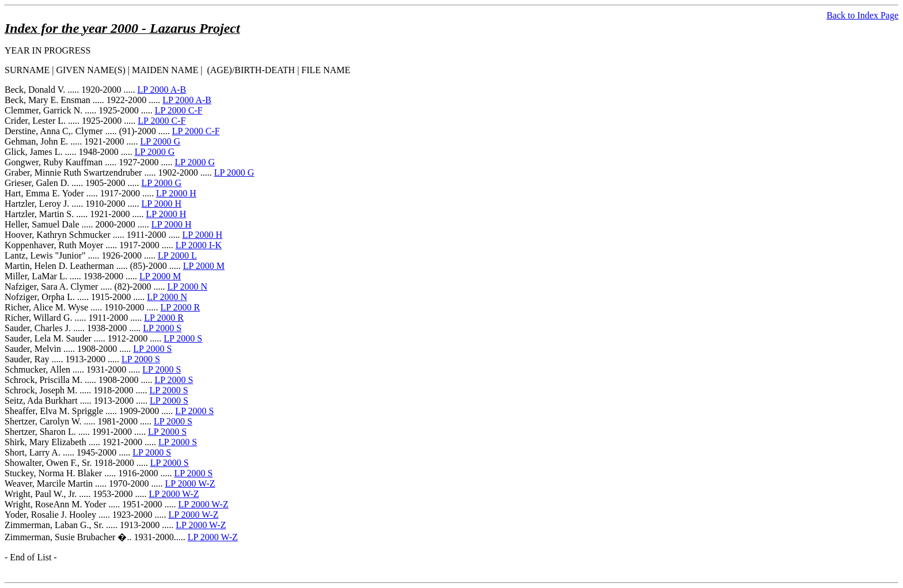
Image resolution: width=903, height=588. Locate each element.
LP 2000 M (204, 266)
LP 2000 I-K (199, 245)
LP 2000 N (187, 287)
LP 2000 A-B (162, 90)
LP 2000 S (162, 328)
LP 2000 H (176, 193)
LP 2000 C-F (179, 110)
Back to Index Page (862, 15)
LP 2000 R (181, 307)
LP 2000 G (161, 141)
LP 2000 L (177, 255)
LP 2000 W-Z (190, 483)
